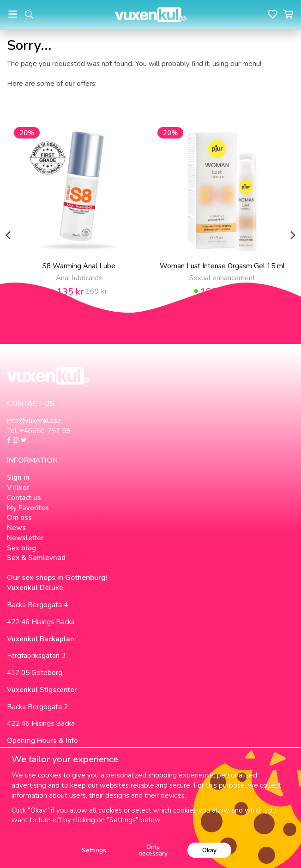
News (16, 528)
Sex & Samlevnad (36, 558)
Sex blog (21, 548)
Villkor (18, 488)
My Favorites (28, 508)
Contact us (24, 498)
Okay (209, 850)
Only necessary (153, 850)
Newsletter (25, 538)
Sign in (18, 477)
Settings (94, 850)
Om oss (19, 518)
